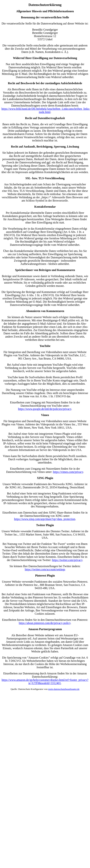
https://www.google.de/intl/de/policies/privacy (45, 409)
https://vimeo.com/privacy (68, 472)
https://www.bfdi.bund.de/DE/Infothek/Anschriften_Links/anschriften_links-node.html (46, 110)
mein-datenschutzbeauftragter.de (64, 689)
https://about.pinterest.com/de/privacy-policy (45, 623)
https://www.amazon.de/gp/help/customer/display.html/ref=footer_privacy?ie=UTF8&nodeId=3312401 (45, 681)
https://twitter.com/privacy (67, 560)
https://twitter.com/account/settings (45, 569)
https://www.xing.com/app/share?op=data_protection (45, 519)
